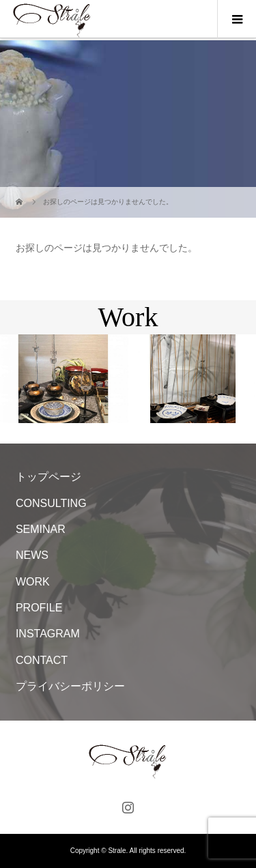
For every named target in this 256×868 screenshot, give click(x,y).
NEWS (32, 555)
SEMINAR (41, 529)
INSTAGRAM (48, 634)
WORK (33, 582)
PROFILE (39, 608)
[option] (64, 379)
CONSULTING (51, 503)
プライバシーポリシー (70, 686)
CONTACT (42, 660)
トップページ (48, 477)
